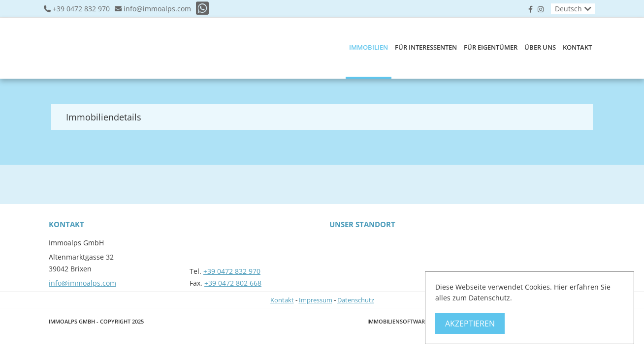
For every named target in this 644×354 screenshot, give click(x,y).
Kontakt (577, 47)
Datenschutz (356, 300)
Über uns (540, 47)
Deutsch (568, 9)
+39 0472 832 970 (81, 9)
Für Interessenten (426, 47)
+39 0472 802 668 (233, 283)
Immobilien (369, 47)
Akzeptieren (470, 324)
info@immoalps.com (157, 9)
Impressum (316, 300)
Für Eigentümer (491, 47)
